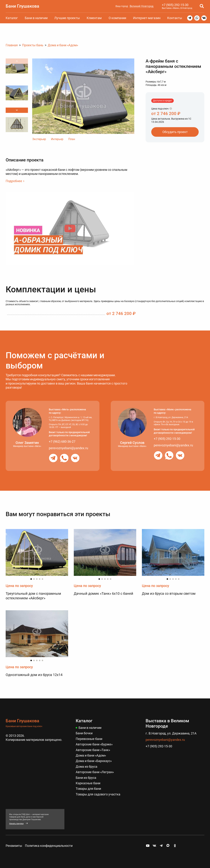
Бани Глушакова (22, 6)
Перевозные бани (89, 739)
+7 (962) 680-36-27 (62, 442)
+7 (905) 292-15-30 (175, 5)
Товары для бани (88, 789)
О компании (117, 18)
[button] (17, 110)
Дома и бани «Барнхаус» (94, 761)
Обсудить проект (175, 132)
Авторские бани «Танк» (93, 750)
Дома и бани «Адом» (91, 755)
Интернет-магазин (147, 18)
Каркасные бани (88, 783)
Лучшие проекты (67, 18)
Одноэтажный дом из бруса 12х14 (34, 675)
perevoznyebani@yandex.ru (68, 448)
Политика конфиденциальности (49, 846)
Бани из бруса (86, 778)
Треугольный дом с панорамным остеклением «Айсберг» (33, 596)
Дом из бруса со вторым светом (169, 594)
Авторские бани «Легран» (95, 772)
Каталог (12, 18)
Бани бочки (84, 733)
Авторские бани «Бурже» (94, 744)
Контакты (175, 18)
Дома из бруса (87, 767)
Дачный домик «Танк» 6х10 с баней (103, 594)
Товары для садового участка (98, 794)
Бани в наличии (36, 18)
